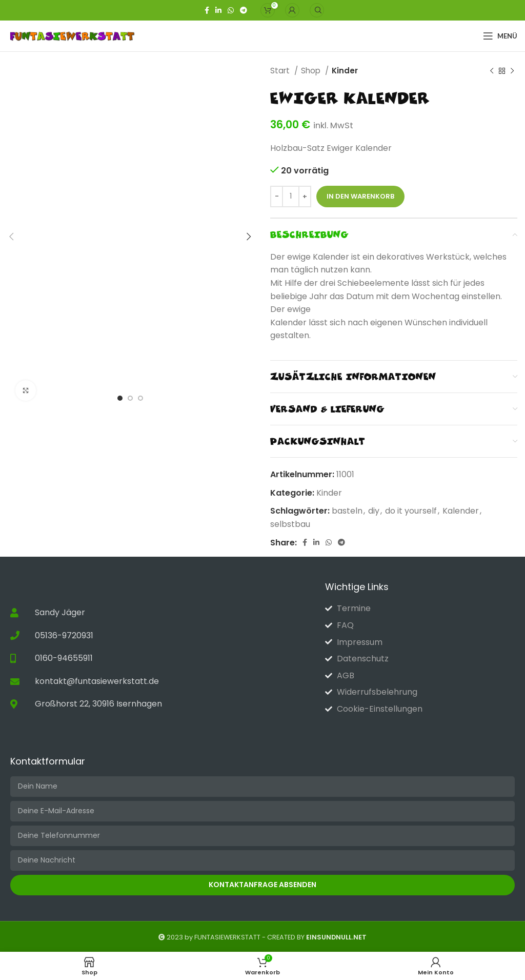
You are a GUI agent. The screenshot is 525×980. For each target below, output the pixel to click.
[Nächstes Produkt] (512, 71)
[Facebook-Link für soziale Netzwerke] (207, 10)
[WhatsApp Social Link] (231, 10)
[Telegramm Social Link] (244, 10)
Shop (312, 71)
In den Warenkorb (360, 196)
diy (374, 511)
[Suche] (317, 10)
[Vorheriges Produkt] (492, 71)
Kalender (461, 511)
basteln (347, 511)
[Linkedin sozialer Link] (218, 10)
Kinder (345, 71)
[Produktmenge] (291, 197)
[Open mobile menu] (500, 36)
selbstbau (290, 524)
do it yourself (411, 511)
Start (281, 71)
